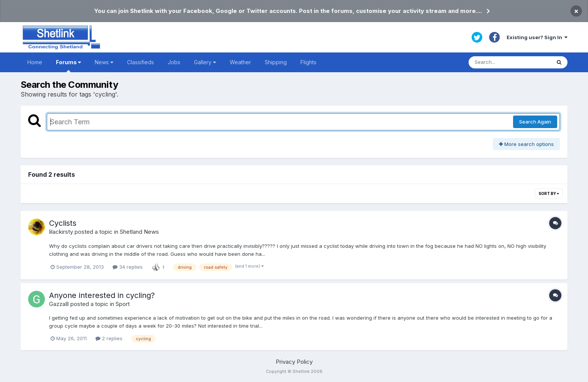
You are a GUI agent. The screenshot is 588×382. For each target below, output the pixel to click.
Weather (240, 62)
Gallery (205, 62)
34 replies (128, 267)
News (104, 62)
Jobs (174, 62)
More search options (526, 144)
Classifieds (141, 62)
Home (35, 62)
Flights (308, 62)
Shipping (276, 62)
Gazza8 (59, 304)
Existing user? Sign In (537, 37)
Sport (123, 304)
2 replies (109, 338)
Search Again (535, 122)
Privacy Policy (294, 362)
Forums (68, 66)
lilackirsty (61, 232)
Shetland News (139, 232)
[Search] (510, 62)
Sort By (549, 193)
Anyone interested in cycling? (102, 295)
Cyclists (63, 223)
